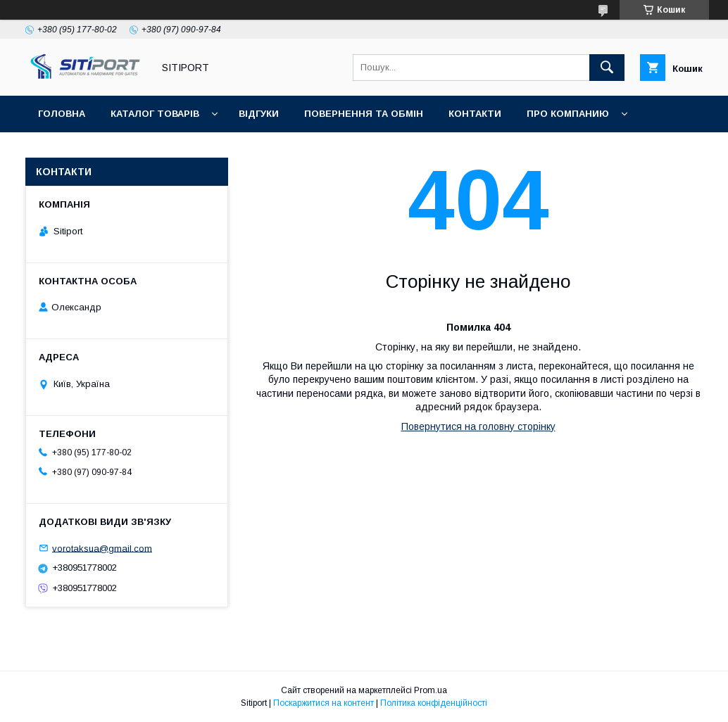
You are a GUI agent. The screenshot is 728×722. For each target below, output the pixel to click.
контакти (475, 114)
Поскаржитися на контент (324, 703)
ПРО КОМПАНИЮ (568, 114)
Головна (62, 114)
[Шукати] (607, 68)
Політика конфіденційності (434, 703)
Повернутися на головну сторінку (478, 426)
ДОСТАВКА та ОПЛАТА (94, 150)
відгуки (259, 114)
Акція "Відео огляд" (418, 150)
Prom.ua (431, 690)
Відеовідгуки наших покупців (257, 150)
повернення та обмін (364, 114)
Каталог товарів (155, 114)
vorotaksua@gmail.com (102, 548)
